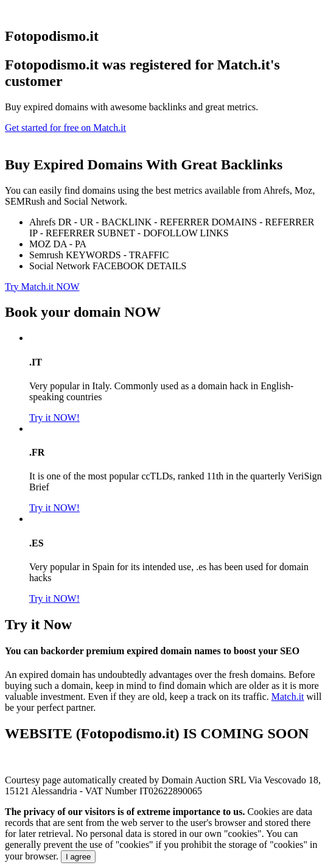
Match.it (288, 697)
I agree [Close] (79, 857)
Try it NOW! (54, 418)
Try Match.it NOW (42, 287)
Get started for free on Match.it (65, 128)
